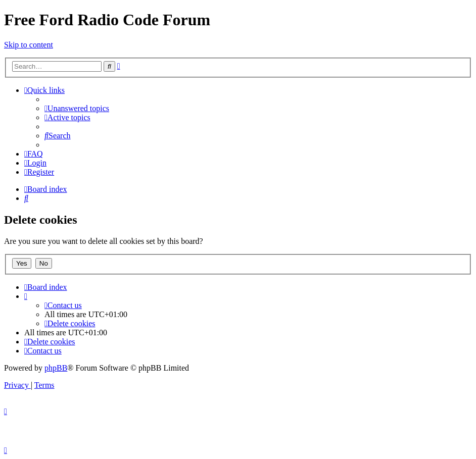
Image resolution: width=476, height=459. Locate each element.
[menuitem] (77, 108)
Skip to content (29, 45)
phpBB (56, 368)
